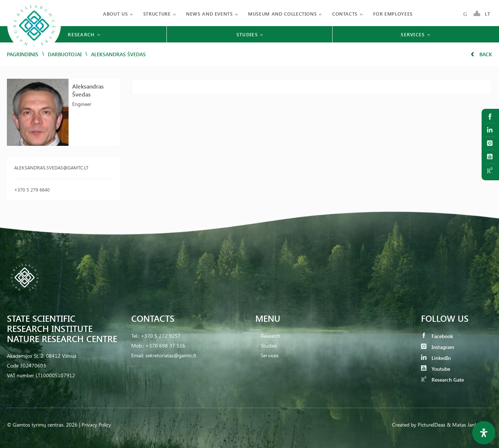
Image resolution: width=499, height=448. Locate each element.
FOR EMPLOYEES (393, 14)
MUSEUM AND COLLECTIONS (282, 14)
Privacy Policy (96, 425)
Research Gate (442, 380)
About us (115, 14)
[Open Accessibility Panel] (484, 433)
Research (271, 336)
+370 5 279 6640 (32, 190)
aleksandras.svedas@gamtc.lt (51, 167)
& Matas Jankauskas (469, 425)
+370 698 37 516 (165, 346)
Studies (269, 346)
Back (481, 54)
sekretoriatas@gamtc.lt (171, 355)
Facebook (437, 336)
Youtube (436, 369)
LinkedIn (436, 358)
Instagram (438, 347)
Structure (157, 14)
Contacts (345, 14)
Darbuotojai (65, 54)
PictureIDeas (432, 425)
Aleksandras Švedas (88, 90)
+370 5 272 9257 (161, 336)
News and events (209, 14)
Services (270, 355)
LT (488, 14)
